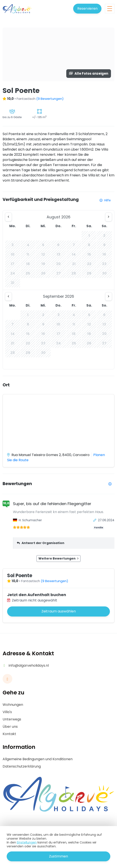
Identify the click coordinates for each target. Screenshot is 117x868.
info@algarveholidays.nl (29, 665)
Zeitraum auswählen (59, 611)
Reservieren (87, 8)
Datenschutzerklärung (22, 766)
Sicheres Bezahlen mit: (58, 845)
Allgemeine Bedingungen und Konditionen (38, 759)
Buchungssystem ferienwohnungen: (52, 861)
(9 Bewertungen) (50, 99)
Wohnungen (13, 705)
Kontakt (9, 734)
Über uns (10, 727)
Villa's (7, 712)
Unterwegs (12, 719)
